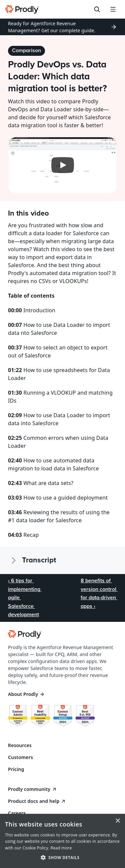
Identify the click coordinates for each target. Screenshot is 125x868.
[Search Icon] (97, 9)
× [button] (117, 821)
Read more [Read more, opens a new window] (61, 848)
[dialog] (62, 841)
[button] (62, 857)
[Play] (63, 165)
